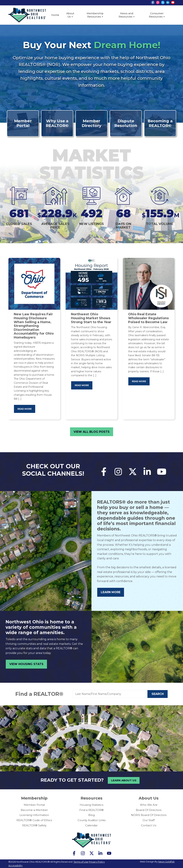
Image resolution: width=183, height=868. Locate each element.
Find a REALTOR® (39, 694)
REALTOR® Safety (34, 825)
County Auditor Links (91, 820)
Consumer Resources (156, 15)
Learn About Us (124, 780)
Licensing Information (34, 815)
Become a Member (34, 810)
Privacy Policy (97, 862)
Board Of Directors (149, 810)
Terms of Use (81, 862)
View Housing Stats (26, 664)
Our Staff (149, 820)
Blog (91, 815)
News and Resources (126, 15)
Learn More (111, 592)
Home (55, 15)
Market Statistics (92, 164)
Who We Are (149, 805)
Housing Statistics (91, 805)
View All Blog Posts (92, 432)
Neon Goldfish (166, 862)
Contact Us (149, 825)
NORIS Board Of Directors (149, 815)
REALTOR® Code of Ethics (34, 820)
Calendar (91, 825)
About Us (70, 15)
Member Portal (34, 805)
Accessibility (15, 865)
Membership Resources (95, 15)
